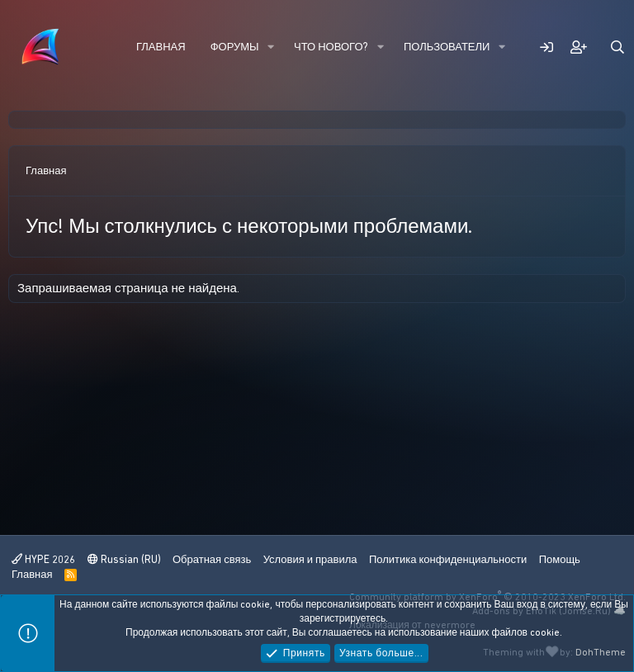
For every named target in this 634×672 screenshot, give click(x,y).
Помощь (560, 559)
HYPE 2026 (43, 559)
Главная (161, 47)
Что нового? (331, 47)
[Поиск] (617, 47)
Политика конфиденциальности (448, 559)
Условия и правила (310, 559)
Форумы (235, 47)
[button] (272, 47)
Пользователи (447, 47)
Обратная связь (212, 559)
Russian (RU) (124, 559)
